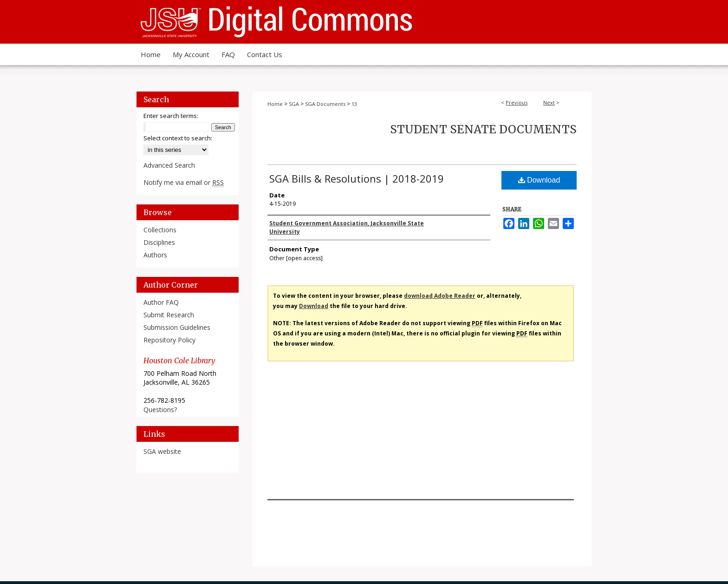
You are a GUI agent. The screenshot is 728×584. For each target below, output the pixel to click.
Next (549, 102)
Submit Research (169, 315)
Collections (160, 230)
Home (275, 104)
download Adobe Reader (440, 296)
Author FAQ (161, 302)
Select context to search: (178, 138)
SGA (294, 104)
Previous (517, 102)
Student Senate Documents (483, 129)
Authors (155, 255)
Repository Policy (169, 340)
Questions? (160, 410)
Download (539, 180)
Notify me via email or (184, 182)
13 (354, 104)
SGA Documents (325, 104)
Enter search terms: (171, 116)
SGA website (162, 451)
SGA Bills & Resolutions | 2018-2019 (357, 178)
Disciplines (159, 242)
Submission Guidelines (177, 327)
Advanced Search (169, 165)
